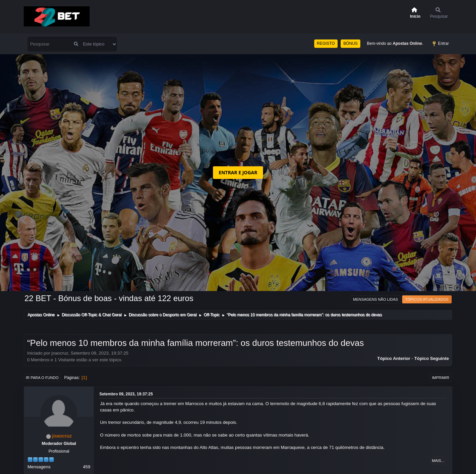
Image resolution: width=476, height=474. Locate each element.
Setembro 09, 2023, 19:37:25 (126, 394)
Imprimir (441, 378)
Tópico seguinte (432, 358)
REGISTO (326, 43)
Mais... (438, 461)
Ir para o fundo (42, 378)
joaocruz (62, 436)
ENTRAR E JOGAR (238, 172)
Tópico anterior (394, 358)
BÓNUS (350, 43)
